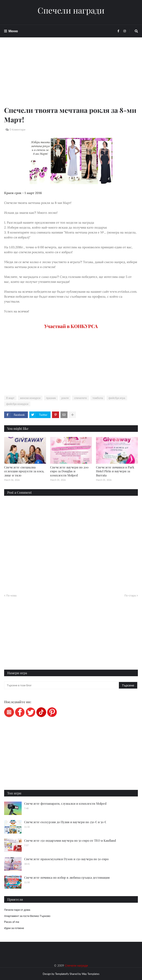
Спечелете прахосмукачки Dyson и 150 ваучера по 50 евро (66, 859)
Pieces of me (12, 922)
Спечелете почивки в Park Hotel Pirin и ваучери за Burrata (115, 471)
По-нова (11, 595)
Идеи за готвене (14, 928)
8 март (10, 398)
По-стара (130, 595)
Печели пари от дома (17, 910)
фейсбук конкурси (17, 404)
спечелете (80, 398)
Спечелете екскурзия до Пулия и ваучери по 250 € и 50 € (65, 822)
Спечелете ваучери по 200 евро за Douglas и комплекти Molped (69, 471)
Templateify (62, 974)
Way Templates (91, 974)
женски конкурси (30, 398)
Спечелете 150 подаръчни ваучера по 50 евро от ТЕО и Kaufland (70, 840)
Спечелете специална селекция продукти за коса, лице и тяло (24, 471)
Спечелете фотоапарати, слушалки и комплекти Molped (65, 803)
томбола (98, 398)
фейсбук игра (117, 398)
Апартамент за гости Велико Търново (27, 916)
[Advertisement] (71, 76)
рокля (65, 398)
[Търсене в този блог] (62, 685)
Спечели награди (71, 10)
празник (51, 398)
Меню (13, 31)
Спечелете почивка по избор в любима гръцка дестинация (67, 877)
